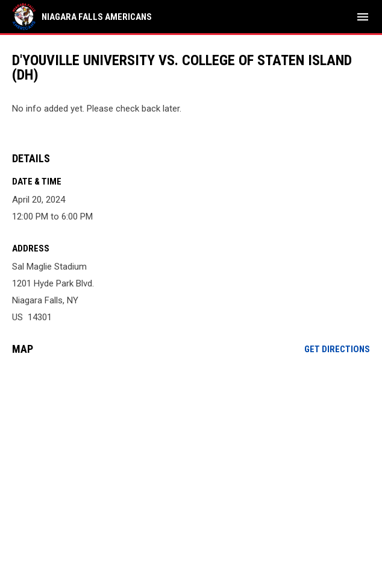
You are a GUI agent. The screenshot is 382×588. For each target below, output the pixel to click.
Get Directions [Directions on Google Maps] (337, 349)
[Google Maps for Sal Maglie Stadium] (191, 457)
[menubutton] (363, 17)
